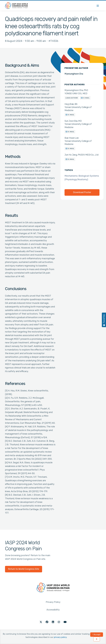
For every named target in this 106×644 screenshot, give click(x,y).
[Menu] (98, 5)
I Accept (97, 635)
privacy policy (60, 637)
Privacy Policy (53, 602)
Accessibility (53, 610)
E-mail (87, 98)
